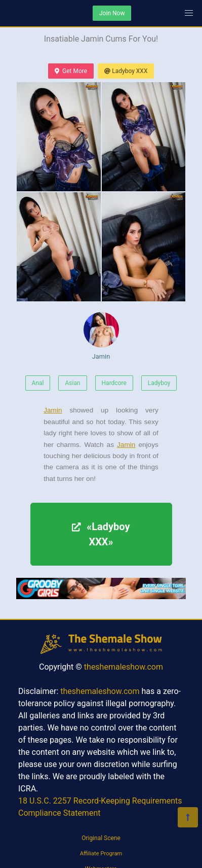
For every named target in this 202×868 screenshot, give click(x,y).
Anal (38, 383)
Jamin (101, 336)
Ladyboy (159, 383)
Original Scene (101, 838)
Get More (71, 71)
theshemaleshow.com (124, 667)
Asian (72, 383)
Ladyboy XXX (126, 71)
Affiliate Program (101, 854)
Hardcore (114, 383)
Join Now (112, 13)
